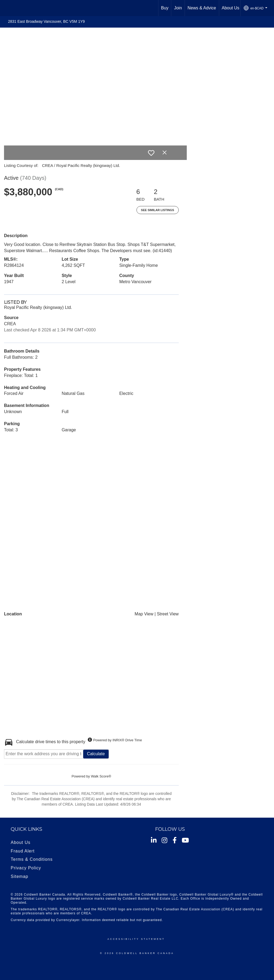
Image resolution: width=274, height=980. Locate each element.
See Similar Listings (158, 210)
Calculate (96, 754)
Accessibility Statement (136, 939)
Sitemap (20, 876)
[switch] (151, 153)
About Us (231, 8)
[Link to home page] (7, 8)
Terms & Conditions (32, 859)
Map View (144, 614)
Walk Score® (101, 776)
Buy (165, 8)
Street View (168, 614)
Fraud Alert (23, 851)
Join (178, 8)
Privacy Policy (26, 868)
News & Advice (202, 8)
